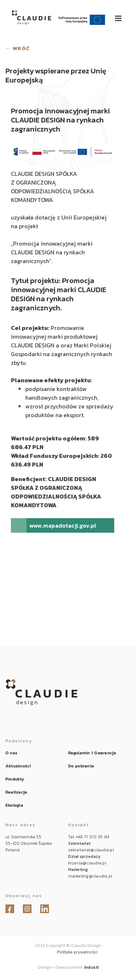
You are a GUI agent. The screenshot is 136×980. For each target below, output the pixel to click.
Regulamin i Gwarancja (92, 753)
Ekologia (14, 805)
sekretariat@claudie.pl (91, 850)
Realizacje (16, 792)
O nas (11, 753)
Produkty (15, 779)
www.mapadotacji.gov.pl (63, 525)
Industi (91, 967)
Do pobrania (81, 766)
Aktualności (18, 766)
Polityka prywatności (77, 952)
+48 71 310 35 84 (93, 837)
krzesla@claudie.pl (87, 863)
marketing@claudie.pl (90, 876)
